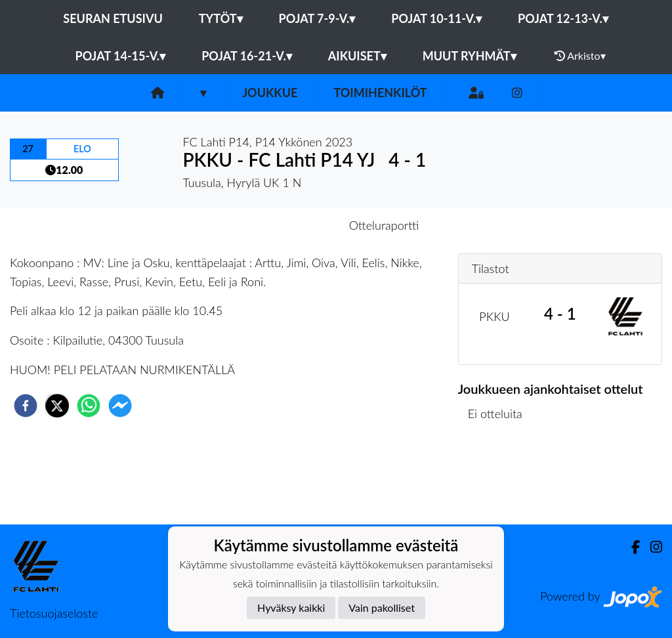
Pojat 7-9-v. (317, 18)
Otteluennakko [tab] (291, 225)
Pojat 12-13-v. (563, 18)
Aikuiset (357, 56)
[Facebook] (630, 547)
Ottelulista (500, 480)
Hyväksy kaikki (291, 607)
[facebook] (26, 406)
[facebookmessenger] (120, 406)
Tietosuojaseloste (54, 613)
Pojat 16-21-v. (247, 56)
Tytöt (221, 18)
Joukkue (270, 93)
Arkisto (580, 56)
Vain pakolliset (382, 607)
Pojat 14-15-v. (120, 56)
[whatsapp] (89, 406)
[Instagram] (517, 93)
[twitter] (57, 406)
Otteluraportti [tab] (384, 225)
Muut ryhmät (470, 56)
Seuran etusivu (113, 18)
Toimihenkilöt (380, 93)
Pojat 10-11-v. (436, 18)
